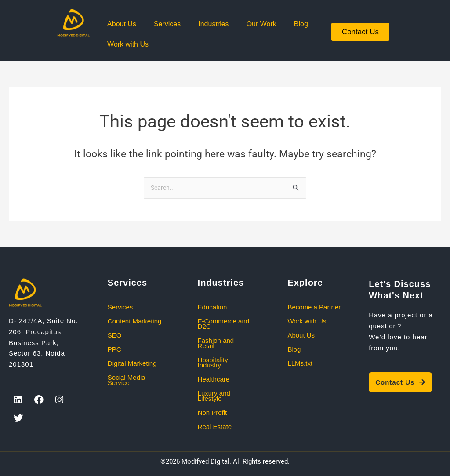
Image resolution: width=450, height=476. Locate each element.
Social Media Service (127, 380)
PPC (114, 349)
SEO (115, 335)
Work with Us (128, 44)
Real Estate (215, 427)
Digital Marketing (132, 363)
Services (167, 24)
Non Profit (212, 412)
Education (212, 307)
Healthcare (214, 379)
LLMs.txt (300, 363)
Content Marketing (135, 321)
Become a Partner (314, 307)
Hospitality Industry (213, 362)
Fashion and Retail (216, 343)
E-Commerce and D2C (224, 324)
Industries (213, 24)
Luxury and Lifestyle (214, 396)
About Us (122, 24)
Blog (301, 24)
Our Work (261, 24)
